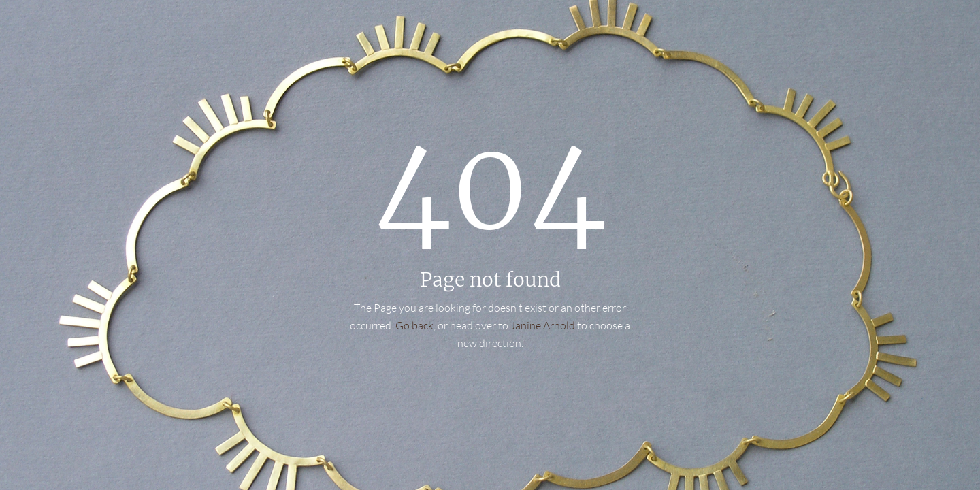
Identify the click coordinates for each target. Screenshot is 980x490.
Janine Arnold (543, 325)
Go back (414, 325)
